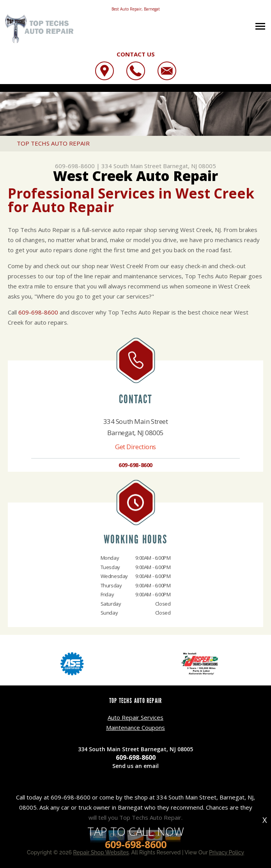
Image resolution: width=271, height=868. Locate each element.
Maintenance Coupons (135, 727)
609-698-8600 (75, 166)
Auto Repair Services (135, 717)
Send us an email (135, 766)
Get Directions (135, 447)
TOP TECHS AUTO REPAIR (53, 143)
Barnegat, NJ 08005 (190, 166)
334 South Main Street (131, 166)
